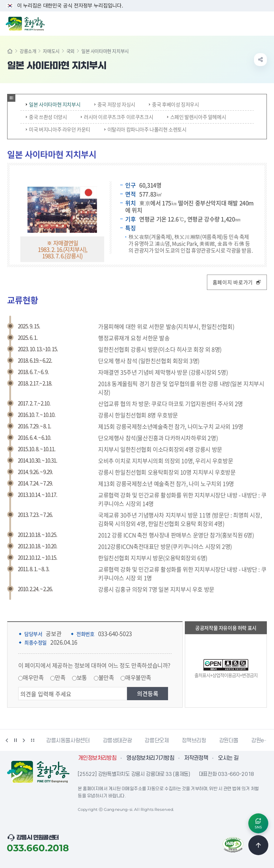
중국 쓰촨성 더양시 (46, 117)
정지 (15, 740)
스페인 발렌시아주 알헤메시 (196, 117)
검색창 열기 (250, 23)
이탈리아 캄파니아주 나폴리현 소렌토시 (145, 129)
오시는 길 (228, 758)
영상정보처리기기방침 (150, 758)
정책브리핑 (194, 741)
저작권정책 (196, 758)
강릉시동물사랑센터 (68, 741)
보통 (82, 677)
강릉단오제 (157, 741)
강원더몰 (229, 741)
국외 (70, 51)
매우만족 (33, 677)
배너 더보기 (32, 740)
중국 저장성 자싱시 (115, 104)
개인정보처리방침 (97, 758)
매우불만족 (138, 677)
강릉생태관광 (117, 741)
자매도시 (51, 51)
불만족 (106, 677)
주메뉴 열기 (265, 23)
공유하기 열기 (260, 60)
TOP (258, 845)
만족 (60, 677)
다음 (24, 740)
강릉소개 (28, 51)
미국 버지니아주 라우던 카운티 (58, 129)
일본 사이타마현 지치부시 (53, 104)
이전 (7, 740)
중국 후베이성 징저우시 (174, 104)
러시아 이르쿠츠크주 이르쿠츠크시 (117, 117)
